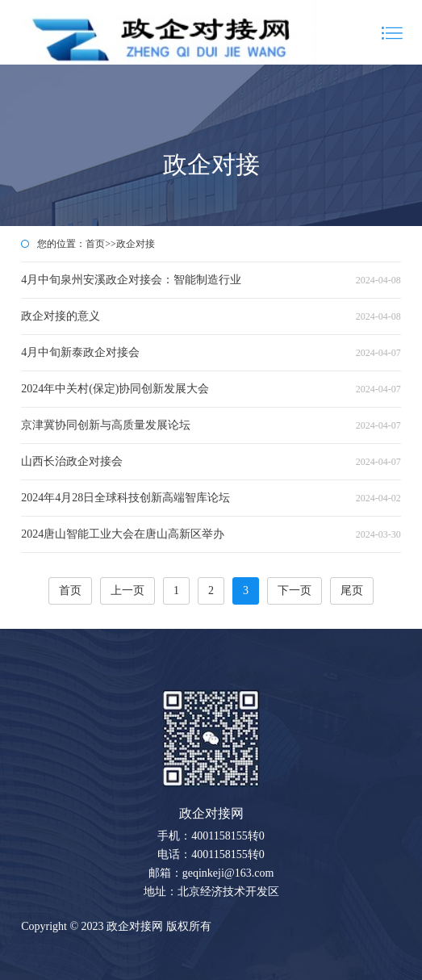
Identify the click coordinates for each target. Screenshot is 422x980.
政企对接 (136, 244)
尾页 (352, 591)
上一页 (127, 591)
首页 (95, 244)
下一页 (295, 591)
